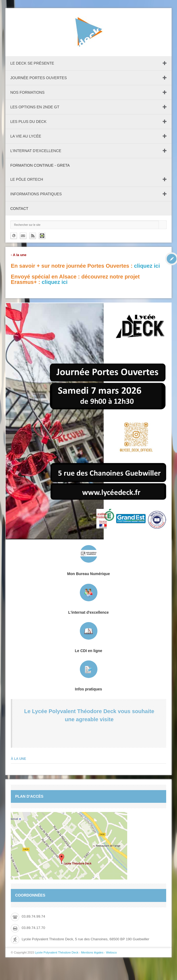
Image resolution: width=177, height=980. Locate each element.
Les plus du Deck (28, 122)
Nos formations (27, 92)
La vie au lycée (26, 136)
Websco (112, 952)
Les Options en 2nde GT (35, 107)
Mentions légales (92, 952)
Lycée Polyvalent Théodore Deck (57, 952)
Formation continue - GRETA (40, 165)
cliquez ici (147, 266)
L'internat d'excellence (36, 151)
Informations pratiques (36, 194)
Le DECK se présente (32, 63)
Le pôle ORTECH (27, 179)
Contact (19, 209)
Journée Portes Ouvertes (39, 78)
